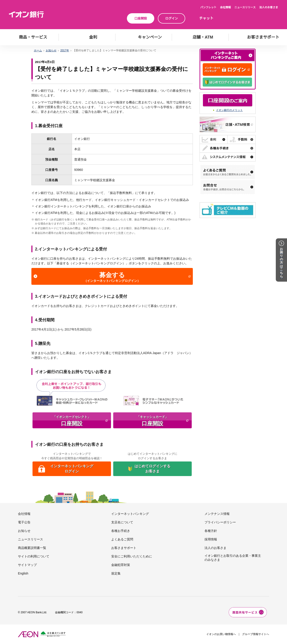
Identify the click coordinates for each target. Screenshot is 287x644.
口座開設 (141, 18)
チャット (206, 18)
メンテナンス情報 (217, 514)
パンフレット (208, 7)
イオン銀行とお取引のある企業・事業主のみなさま (233, 558)
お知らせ (51, 50)
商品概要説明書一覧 (32, 548)
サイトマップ (27, 565)
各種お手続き (121, 531)
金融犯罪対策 (121, 565)
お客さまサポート (124, 548)
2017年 (65, 50)
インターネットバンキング (130, 514)
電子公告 (24, 522)
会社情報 (225, 7)
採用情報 (211, 539)
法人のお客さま (269, 7)
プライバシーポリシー (220, 522)
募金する (114, 277)
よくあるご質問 (122, 539)
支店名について (122, 522)
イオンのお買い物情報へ (221, 634)
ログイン (172, 18)
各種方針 (211, 531)
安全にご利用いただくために (132, 556)
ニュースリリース (245, 7)
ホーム (38, 50)
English (23, 573)
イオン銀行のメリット (229, 110)
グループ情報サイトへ (256, 634)
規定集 (116, 573)
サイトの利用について (34, 556)
